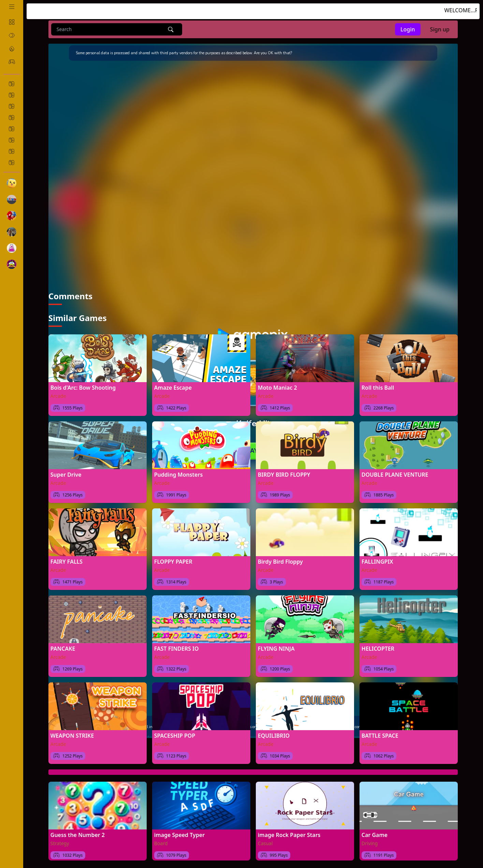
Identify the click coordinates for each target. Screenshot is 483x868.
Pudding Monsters (179, 474)
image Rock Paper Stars (289, 834)
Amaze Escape (173, 387)
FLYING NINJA (276, 648)
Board (161, 842)
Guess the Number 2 (78, 834)
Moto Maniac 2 (277, 387)
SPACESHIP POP (175, 735)
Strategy (60, 842)
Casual (265, 842)
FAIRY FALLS (67, 561)
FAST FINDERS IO (177, 648)
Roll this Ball (378, 387)
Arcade (58, 395)
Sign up (440, 29)
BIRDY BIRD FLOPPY (284, 474)
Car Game (375, 834)
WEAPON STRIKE (72, 735)
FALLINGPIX (377, 561)
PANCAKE (63, 648)
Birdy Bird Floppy (280, 561)
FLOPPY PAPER (173, 561)
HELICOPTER (378, 648)
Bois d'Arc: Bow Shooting (83, 387)
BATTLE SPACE (380, 735)
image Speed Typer (179, 834)
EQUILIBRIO (274, 735)
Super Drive (66, 474)
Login (408, 29)
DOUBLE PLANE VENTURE (395, 474)
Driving (370, 842)
